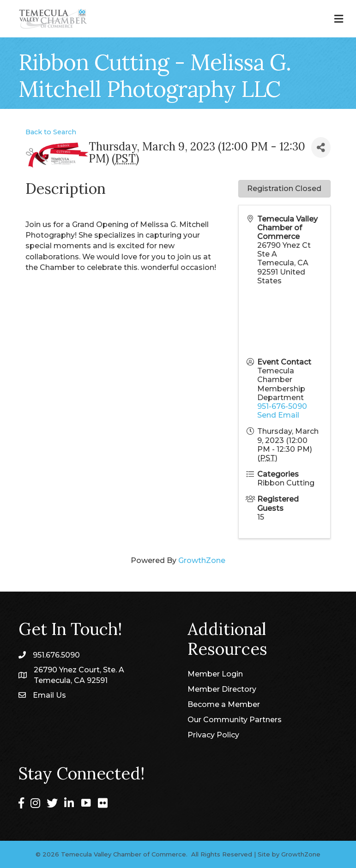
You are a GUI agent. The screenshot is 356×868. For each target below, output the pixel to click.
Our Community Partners (235, 720)
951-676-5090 (282, 406)
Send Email (278, 415)
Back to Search (51, 132)
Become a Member (224, 704)
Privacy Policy (213, 735)
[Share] (321, 147)
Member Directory (222, 689)
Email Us (49, 695)
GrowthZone (202, 560)
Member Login (215, 674)
